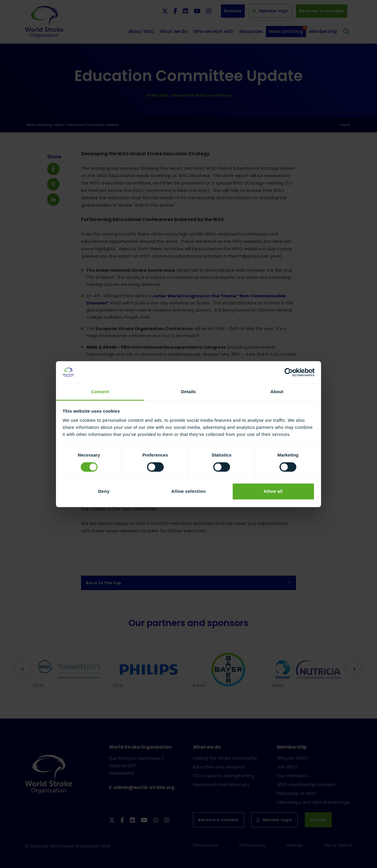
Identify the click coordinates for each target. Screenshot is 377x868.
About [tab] (277, 392)
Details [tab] (188, 392)
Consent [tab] (100, 392)
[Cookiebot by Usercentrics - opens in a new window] (289, 372)
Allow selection (189, 491)
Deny (104, 491)
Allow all (273, 491)
